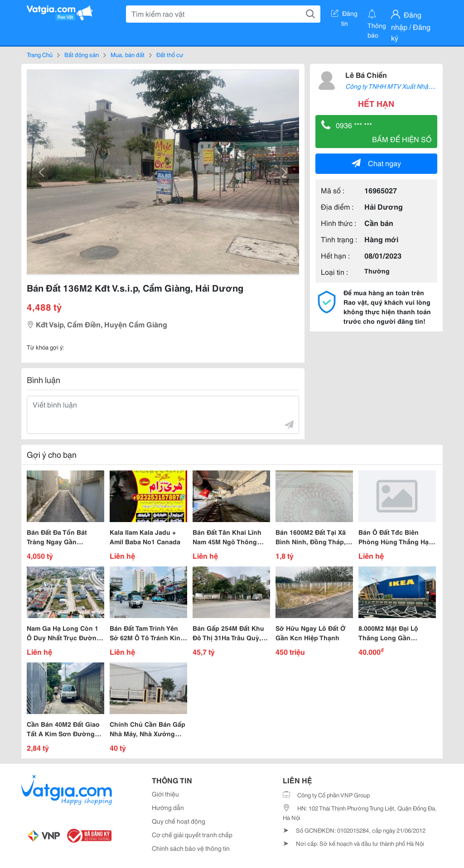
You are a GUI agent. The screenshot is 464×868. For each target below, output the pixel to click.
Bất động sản (82, 54)
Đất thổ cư (170, 54)
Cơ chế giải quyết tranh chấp (192, 834)
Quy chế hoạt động (179, 821)
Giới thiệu (165, 794)
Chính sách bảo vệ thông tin (191, 848)
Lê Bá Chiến (366, 74)
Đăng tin (344, 15)
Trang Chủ (40, 54)
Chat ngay (376, 163)
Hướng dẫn (168, 807)
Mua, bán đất (128, 54)
